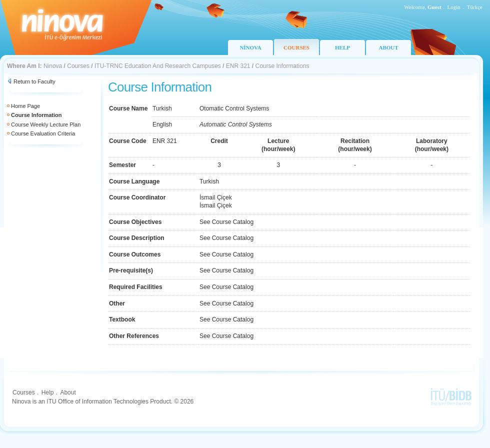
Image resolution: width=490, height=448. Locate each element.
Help (48, 392)
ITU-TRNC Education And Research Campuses (158, 66)
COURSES (296, 47)
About (68, 392)
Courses (78, 66)
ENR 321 (238, 66)
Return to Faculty (34, 81)
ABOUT (388, 47)
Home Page (25, 106)
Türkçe (475, 7)
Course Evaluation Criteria (43, 133)
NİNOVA (250, 47)
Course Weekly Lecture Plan (46, 124)
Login (454, 7)
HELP (342, 47)
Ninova (53, 66)
